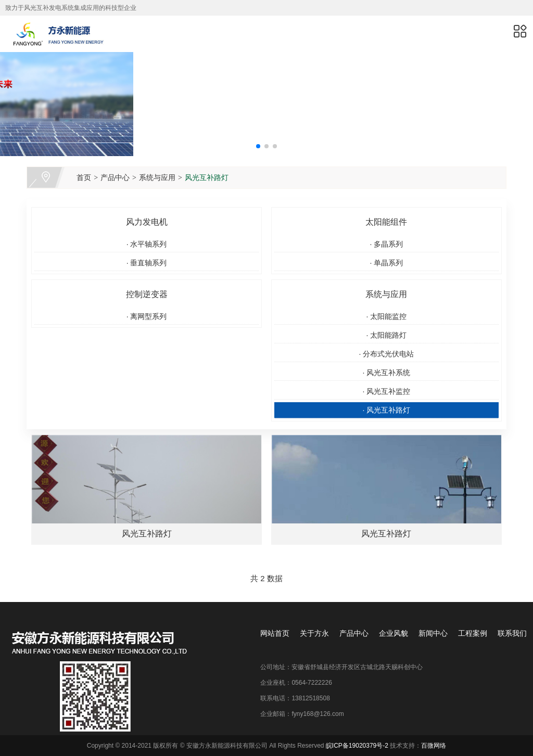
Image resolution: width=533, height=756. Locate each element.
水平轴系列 (147, 244)
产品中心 (115, 177)
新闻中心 (433, 633)
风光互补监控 (386, 391)
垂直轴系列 (147, 263)
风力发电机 (147, 222)
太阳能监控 (386, 316)
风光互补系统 (386, 373)
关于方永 (314, 633)
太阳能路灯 (386, 335)
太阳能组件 (386, 222)
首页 (84, 177)
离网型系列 (147, 316)
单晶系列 (386, 263)
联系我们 (512, 633)
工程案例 (473, 633)
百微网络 (434, 746)
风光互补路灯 (207, 177)
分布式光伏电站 (386, 354)
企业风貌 (394, 633)
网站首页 (275, 633)
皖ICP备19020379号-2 (357, 746)
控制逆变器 (147, 294)
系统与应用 (157, 177)
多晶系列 (386, 244)
